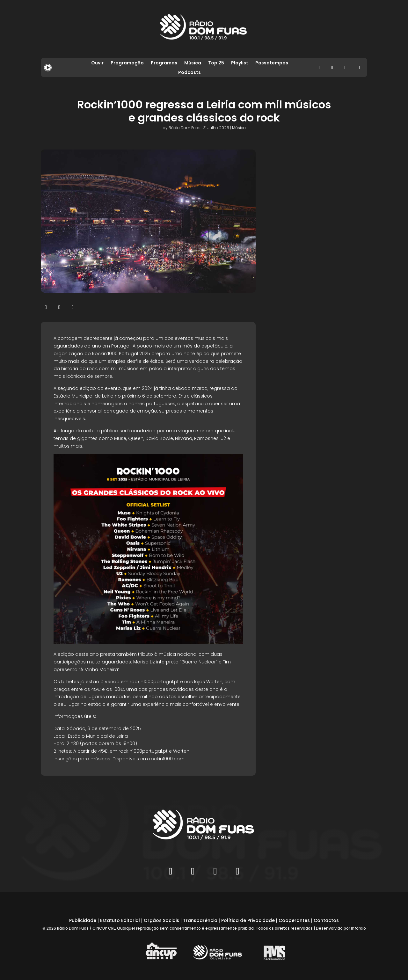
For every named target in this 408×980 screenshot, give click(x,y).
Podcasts (189, 73)
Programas (164, 63)
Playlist (240, 63)
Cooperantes (294, 920)
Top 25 (216, 63)
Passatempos (272, 63)
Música (193, 63)
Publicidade (83, 920)
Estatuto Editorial (120, 920)
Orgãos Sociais (161, 920)
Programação (127, 63)
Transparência (200, 920)
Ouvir (97, 63)
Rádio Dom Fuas (185, 128)
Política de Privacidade (248, 920)
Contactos (326, 920)
